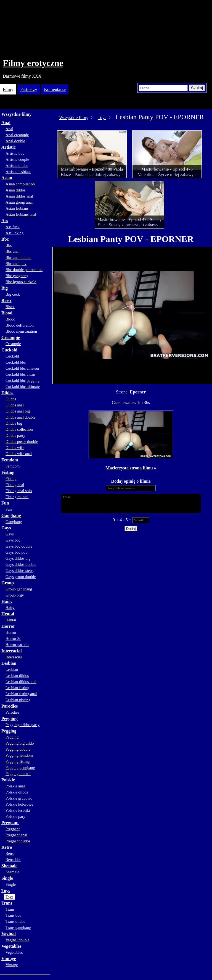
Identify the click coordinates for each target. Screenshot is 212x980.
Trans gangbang (18, 928)
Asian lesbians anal (21, 214)
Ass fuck (13, 227)
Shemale (9, 866)
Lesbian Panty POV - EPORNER (160, 117)
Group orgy (15, 595)
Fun (5, 503)
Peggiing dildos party (22, 725)
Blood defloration (20, 325)
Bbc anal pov (16, 264)
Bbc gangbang (17, 276)
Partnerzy (29, 89)
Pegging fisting (18, 761)
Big (5, 288)
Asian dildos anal (19, 196)
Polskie (8, 780)
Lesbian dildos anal (21, 682)
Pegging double (18, 749)
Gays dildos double (21, 564)
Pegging (9, 731)
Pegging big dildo (20, 743)
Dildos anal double (21, 417)
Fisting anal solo (19, 491)
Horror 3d (13, 639)
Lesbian (9, 663)
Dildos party (15, 435)
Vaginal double (18, 940)
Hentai (8, 614)
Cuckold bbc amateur (22, 368)
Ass (5, 221)
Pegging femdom (19, 755)
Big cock (13, 294)
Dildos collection (19, 429)
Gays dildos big (18, 558)
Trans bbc (13, 915)
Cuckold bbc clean (20, 374)
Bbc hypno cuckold (21, 282)
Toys (6, 891)
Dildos (7, 393)
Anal (6, 123)
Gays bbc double (19, 546)
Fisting (8, 472)
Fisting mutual (17, 497)
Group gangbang (19, 589)
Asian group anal (19, 202)
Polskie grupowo (19, 798)
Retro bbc (13, 860)
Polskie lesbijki (18, 810)
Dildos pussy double (22, 442)
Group (8, 583)
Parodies (10, 706)
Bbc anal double (18, 258)
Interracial (12, 651)
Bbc (5, 239)
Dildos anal (15, 405)
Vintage (9, 959)
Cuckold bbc (16, 362)
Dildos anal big (18, 411)
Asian (7, 178)
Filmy (8, 89)
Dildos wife (15, 448)
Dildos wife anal (19, 454)
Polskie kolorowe (19, 804)
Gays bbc (13, 540)
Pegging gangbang (20, 768)
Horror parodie (17, 645)
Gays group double (21, 577)
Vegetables (11, 946)
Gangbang (11, 515)
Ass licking (14, 233)
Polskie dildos (17, 792)
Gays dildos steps (19, 571)
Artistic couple (17, 159)
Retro (7, 847)
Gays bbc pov (16, 552)
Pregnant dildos (18, 841)
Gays (6, 528)
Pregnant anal (16, 835)
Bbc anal (13, 251)
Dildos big (14, 423)
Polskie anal (15, 786)
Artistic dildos (17, 165)
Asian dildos (15, 190)
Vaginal (9, 934)
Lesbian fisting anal (21, 694)
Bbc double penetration (24, 270)
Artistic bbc (15, 153)
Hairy (7, 601)
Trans (7, 903)
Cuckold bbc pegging (22, 380)
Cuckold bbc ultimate (23, 387)
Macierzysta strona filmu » (131, 468)
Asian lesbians (17, 208)
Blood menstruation (21, 331)
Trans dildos (15, 921)
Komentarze (55, 89)
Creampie (11, 337)
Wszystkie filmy (16, 114)
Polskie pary (15, 816)
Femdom (10, 460)
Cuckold (9, 350)
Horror (8, 626)
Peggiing (10, 718)
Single (7, 878)
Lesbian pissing (18, 700)
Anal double (15, 141)
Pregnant (10, 823)
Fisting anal (15, 485)
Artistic (9, 147)
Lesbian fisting (17, 688)
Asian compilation (20, 184)
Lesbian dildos (17, 676)
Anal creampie (17, 135)
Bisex (6, 300)
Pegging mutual (18, 774)
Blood (7, 313)
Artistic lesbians (18, 172)
